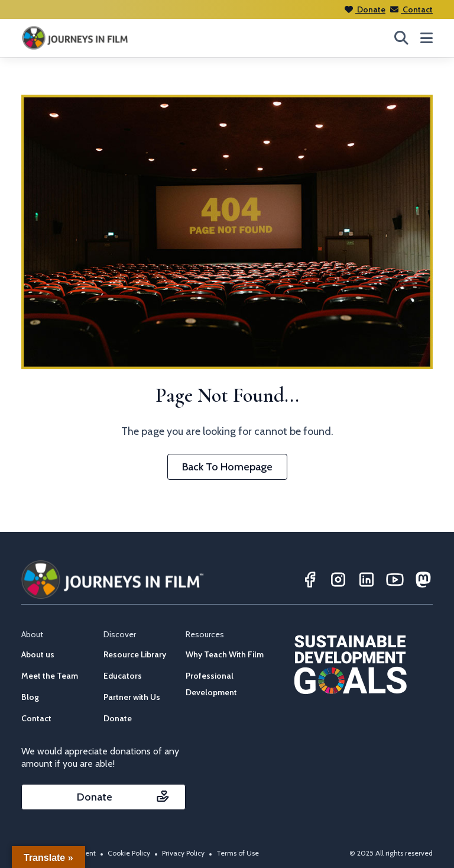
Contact (411, 9)
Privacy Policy (183, 853)
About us (38, 654)
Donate (365, 9)
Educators (123, 676)
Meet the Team (50, 676)
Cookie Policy (129, 853)
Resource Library (135, 654)
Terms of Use (238, 853)
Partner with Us (132, 697)
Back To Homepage (227, 467)
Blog (30, 697)
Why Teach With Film (225, 654)
